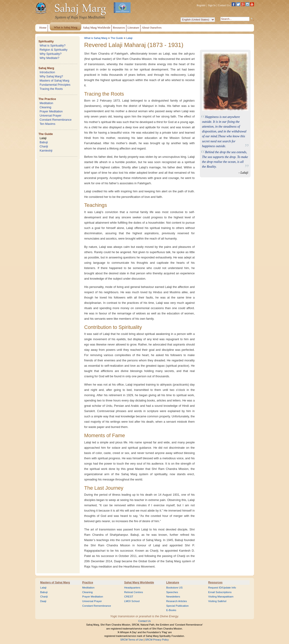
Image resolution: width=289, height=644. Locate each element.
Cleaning (45, 107)
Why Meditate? (49, 58)
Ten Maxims (47, 124)
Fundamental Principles (55, 85)
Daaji (43, 601)
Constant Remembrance (56, 120)
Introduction (47, 72)
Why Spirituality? (51, 54)
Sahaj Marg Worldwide (139, 583)
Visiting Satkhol (217, 601)
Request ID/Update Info (222, 588)
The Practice (47, 99)
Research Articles (177, 601)
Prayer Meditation (51, 111)
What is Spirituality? (53, 45)
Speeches (172, 592)
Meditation (46, 103)
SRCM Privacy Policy (157, 640)
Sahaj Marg (46, 68)
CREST (129, 597)
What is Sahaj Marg (96, 38)
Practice (88, 583)
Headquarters (132, 588)
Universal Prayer (51, 116)
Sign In (212, 5)
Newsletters (173, 597)
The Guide (46, 134)
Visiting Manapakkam (221, 597)
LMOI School (132, 601)
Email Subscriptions (220, 592)
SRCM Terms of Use (132, 640)
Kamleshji (46, 151)
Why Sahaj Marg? (51, 76)
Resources (215, 583)
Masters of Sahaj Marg (54, 80)
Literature (173, 583)
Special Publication (178, 606)
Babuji (44, 142)
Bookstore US (174, 588)
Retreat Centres (134, 592)
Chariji (44, 146)
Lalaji (43, 138)
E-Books (171, 610)
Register (201, 5)
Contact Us (224, 5)
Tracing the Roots (51, 89)
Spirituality (46, 41)
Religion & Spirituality (54, 50)
